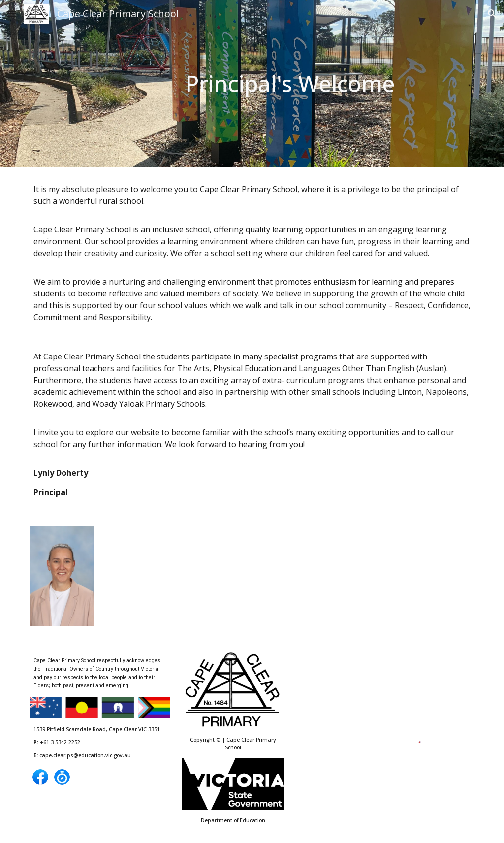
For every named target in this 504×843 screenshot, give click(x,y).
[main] (290, 84)
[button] (12, 14)
